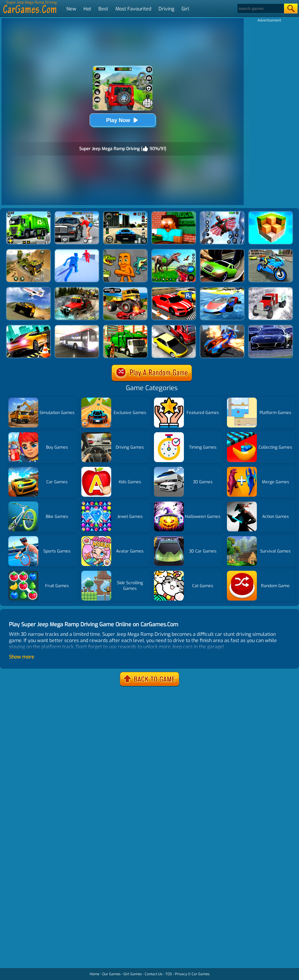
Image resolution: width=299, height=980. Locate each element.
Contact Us (154, 974)
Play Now (123, 120)
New (71, 9)
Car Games (201, 974)
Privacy (181, 974)
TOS (169, 974)
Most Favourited (133, 9)
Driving (166, 9)
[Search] (260, 9)
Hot (87, 9)
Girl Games (133, 974)
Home (94, 974)
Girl (185, 9)
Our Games (111, 974)
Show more (22, 657)
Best (103, 9)
